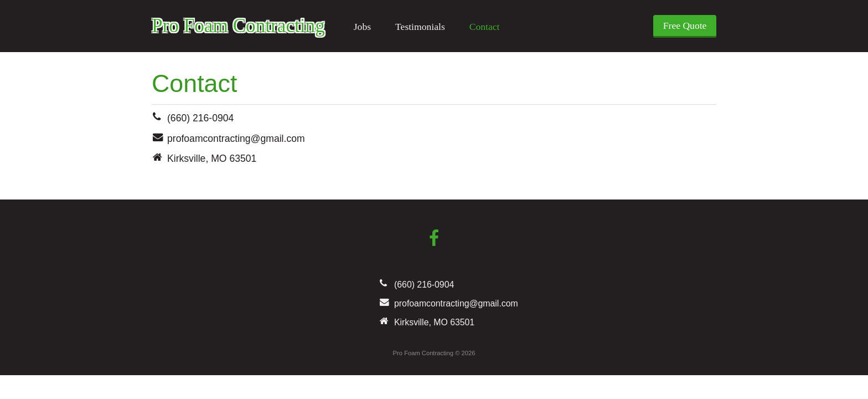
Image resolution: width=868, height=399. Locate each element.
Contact (485, 27)
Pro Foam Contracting (238, 26)
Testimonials (420, 27)
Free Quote (685, 25)
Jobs (362, 27)
